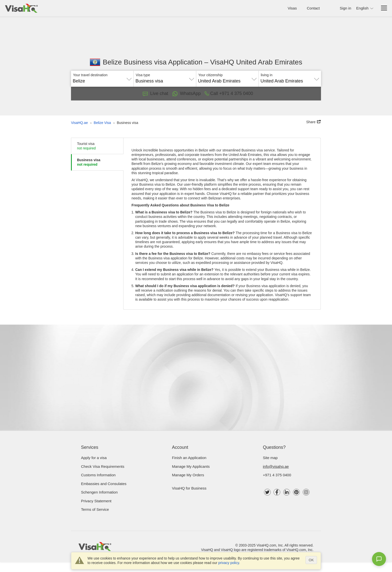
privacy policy (229, 563)
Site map (270, 458)
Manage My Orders (188, 475)
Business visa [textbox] (149, 81)
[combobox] (102, 79)
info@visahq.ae (276, 466)
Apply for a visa (94, 458)
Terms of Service (95, 509)
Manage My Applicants (191, 466)
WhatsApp (186, 94)
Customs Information (98, 475)
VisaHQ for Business (189, 488)
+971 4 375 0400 (277, 475)
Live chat (155, 93)
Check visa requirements (103, 466)
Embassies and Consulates (104, 484)
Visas (292, 8)
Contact (313, 8)
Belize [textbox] (79, 81)
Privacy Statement (96, 501)
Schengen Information (99, 492)
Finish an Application (189, 458)
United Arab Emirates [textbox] (219, 81)
